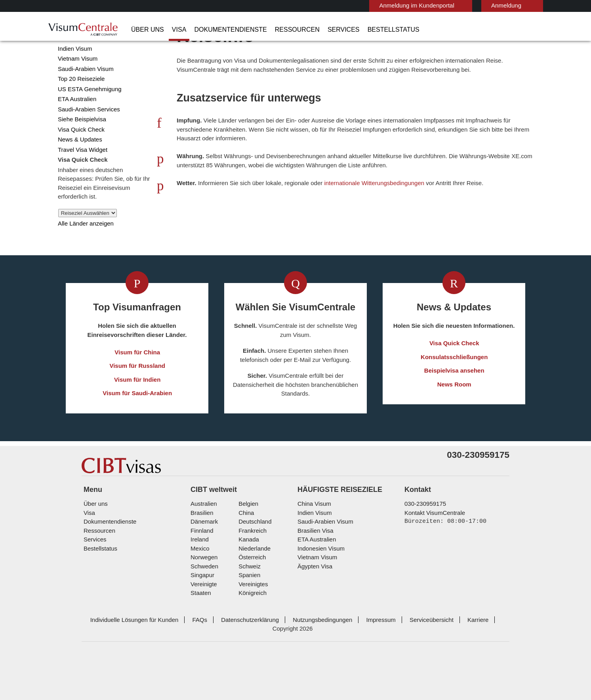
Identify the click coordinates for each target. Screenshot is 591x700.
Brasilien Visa (314, 575)
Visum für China (137, 383)
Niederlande (253, 593)
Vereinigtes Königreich (266, 629)
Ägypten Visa (314, 611)
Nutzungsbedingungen (308, 655)
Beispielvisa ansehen (455, 402)
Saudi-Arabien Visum (83, 100)
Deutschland (254, 566)
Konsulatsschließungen (454, 388)
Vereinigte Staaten (214, 629)
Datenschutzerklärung (238, 655)
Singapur (201, 620)
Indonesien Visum (319, 593)
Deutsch (520, 5)
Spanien (248, 620)
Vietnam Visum (76, 89)
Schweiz (248, 611)
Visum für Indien (138, 410)
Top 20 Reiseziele (79, 110)
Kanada (247, 584)
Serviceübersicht (412, 655)
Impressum (364, 655)
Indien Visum (73, 79)
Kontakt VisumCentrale (433, 558)
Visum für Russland (138, 397)
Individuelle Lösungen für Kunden (128, 655)
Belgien (248, 548)
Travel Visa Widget (80, 181)
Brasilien (201, 558)
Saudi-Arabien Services (86, 140)
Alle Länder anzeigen (84, 254)
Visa (173, 30)
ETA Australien (76, 130)
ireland (199, 584)
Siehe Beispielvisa (80, 150)
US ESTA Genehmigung (86, 120)
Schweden (204, 611)
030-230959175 (422, 548)
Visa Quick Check (79, 160)
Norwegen (204, 602)
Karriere (456, 655)
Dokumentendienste (219, 30)
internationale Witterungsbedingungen (384, 214)
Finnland (201, 575)
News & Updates (79, 170)
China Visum (73, 69)
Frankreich (251, 575)
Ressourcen (278, 30)
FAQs (190, 655)
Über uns (145, 30)
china (245, 558)
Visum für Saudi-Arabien (137, 424)
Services (317, 30)
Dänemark (203, 566)
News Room (454, 415)
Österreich (251, 602)
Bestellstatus (361, 30)
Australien (203, 548)
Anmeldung (468, 5)
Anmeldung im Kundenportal (382, 5)
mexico (199, 593)
